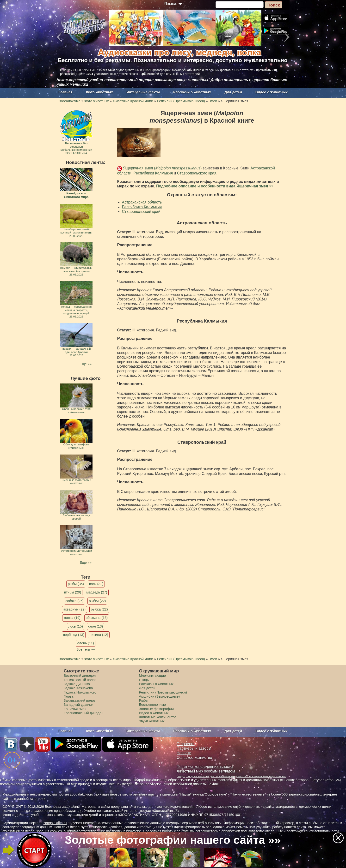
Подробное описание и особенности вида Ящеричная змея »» (215, 186)
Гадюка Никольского (80, 692)
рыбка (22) (99, 609)
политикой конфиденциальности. (313, 831)
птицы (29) (73, 592)
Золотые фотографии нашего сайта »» (173, 840)
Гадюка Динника (77, 684)
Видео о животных (272, 92)
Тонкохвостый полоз (80, 680)
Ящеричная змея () (162, 168)
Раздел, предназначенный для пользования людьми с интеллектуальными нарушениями (231, 776)
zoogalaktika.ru (55, 823)
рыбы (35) (76, 584)
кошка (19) (72, 618)
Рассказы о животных (192, 92)
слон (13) (96, 626)
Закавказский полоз (80, 700)
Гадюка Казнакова (78, 688)
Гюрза (68, 696)
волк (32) (96, 584)
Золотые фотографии (156, 709)
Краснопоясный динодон (83, 713)
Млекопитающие (152, 676)
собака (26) (74, 601)
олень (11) (86, 643)
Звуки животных (152, 721)
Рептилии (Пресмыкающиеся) (163, 692)
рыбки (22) (97, 601)
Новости (184, 753)
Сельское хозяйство (194, 757)
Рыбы (144, 700)
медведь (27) (97, 592)
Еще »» (86, 364)
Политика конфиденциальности (205, 767)
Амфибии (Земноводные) (159, 696)
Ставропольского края (197, 173)
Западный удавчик (78, 705)
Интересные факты (143, 92)
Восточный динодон (80, 676)
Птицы (144, 680)
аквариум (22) (74, 609)
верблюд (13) (74, 635)
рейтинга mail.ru (146, 794)
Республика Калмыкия (142, 207)
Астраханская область (142, 202)
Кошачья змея (75, 709)
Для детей (233, 92)
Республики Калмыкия (153, 173)
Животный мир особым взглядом (206, 771)
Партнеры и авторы (194, 748)
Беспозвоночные (152, 705)
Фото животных (100, 92)
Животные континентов (158, 717)
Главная (65, 92)
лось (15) (76, 626)
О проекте (186, 744)
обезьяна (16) (97, 618)
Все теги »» (86, 649)
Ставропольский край (141, 212)
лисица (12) (99, 635)
